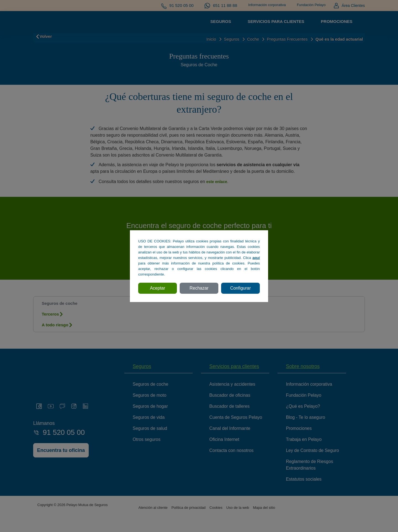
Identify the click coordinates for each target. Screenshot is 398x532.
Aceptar (157, 288)
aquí (256, 258)
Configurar (241, 288)
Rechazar (199, 288)
